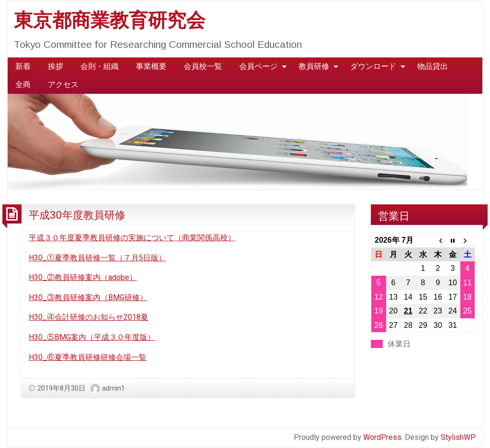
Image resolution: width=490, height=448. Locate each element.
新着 (23, 66)
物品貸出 (433, 66)
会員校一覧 (203, 66)
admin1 (113, 388)
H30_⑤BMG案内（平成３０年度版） (92, 337)
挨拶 (56, 66)
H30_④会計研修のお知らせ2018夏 (89, 317)
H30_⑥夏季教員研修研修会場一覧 (88, 357)
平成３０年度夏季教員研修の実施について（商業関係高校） (132, 238)
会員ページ (258, 66)
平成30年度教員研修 (77, 215)
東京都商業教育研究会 (110, 20)
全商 (23, 84)
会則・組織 (100, 66)
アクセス (63, 84)
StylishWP (458, 437)
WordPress (382, 437)
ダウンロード (373, 66)
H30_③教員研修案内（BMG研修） (88, 297)
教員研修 (314, 66)
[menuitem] (23, 67)
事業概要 (151, 66)
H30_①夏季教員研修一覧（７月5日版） (97, 258)
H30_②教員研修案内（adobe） (83, 277)
